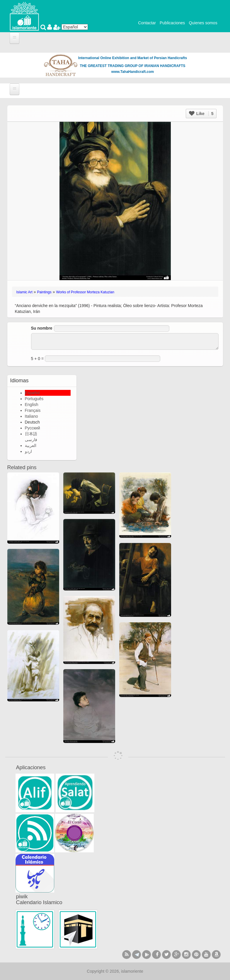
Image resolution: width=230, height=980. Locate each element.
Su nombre (42, 328)
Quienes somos (203, 23)
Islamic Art (24, 292)
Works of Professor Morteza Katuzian (85, 292)
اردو (28, 451)
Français (33, 410)
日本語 (31, 434)
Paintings (44, 292)
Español (32, 393)
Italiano (31, 416)
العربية (31, 446)
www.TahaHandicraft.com (133, 72)
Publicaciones (172, 23)
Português (34, 399)
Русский (33, 428)
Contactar (147, 23)
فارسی (31, 440)
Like (201, 114)
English (32, 405)
